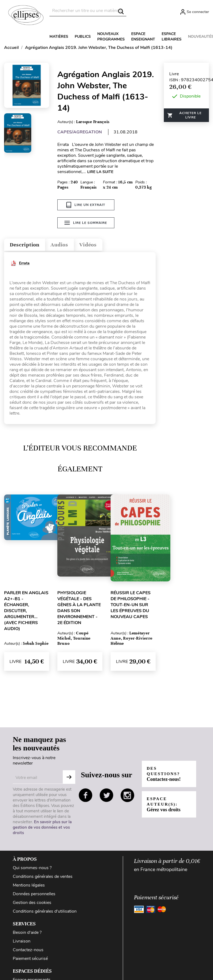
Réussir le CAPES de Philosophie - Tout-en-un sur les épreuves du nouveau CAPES (131, 606)
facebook (86, 797)
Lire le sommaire (86, 224)
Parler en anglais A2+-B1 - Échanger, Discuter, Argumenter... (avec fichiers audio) (26, 612)
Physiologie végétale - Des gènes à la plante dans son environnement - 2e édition (79, 609)
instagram (127, 797)
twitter (106, 797)
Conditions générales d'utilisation (45, 913)
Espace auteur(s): (164, 806)
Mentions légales (29, 887)
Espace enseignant (143, 37)
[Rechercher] (88, 11)
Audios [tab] (69, 245)
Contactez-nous (28, 951)
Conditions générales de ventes (43, 878)
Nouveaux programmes (111, 37)
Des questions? (165, 775)
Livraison (22, 943)
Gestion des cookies (32, 904)
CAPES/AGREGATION (80, 132)
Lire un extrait (86, 205)
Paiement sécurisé (30, 960)
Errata (24, 264)
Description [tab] (28, 245)
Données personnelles (34, 895)
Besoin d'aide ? (27, 934)
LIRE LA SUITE (100, 172)
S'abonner (69, 778)
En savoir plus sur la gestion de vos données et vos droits (42, 829)
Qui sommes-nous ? (32, 869)
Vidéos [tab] (103, 245)
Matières (59, 37)
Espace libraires (172, 37)
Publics (83, 37)
